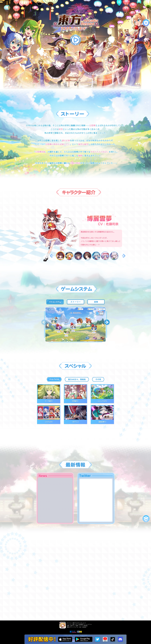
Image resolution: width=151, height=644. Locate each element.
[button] (107, 322)
